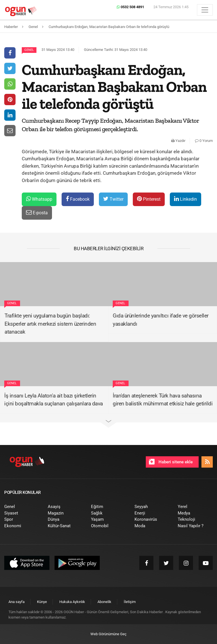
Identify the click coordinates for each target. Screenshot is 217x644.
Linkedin (185, 199)
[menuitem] (22, 507)
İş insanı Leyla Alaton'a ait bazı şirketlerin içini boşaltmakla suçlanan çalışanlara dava (54, 400)
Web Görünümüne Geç (108, 634)
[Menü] (205, 10)
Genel (29, 50)
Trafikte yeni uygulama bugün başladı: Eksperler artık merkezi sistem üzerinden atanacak (50, 324)
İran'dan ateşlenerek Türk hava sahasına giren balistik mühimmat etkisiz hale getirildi (163, 400)
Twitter (113, 199)
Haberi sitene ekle (171, 462)
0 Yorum (204, 141)
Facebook (78, 199)
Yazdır (178, 141)
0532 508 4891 (130, 7)
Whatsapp (39, 199)
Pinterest (149, 199)
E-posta (37, 212)
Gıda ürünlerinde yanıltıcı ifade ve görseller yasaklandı (161, 320)
